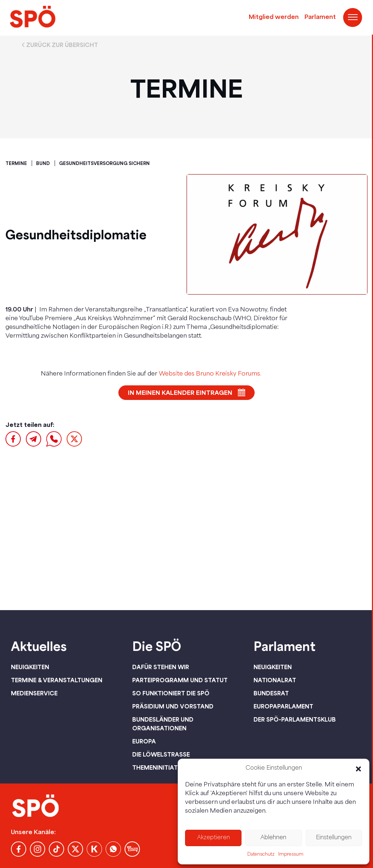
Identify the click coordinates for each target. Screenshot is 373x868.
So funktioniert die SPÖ (171, 693)
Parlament (320, 17)
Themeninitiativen (162, 767)
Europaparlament (283, 706)
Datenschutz (261, 855)
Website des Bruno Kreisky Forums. (210, 374)
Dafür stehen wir (161, 667)
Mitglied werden (274, 17)
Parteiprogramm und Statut (180, 680)
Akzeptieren (213, 838)
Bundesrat (271, 693)
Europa (144, 741)
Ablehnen (273, 838)
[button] (358, 769)
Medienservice (34, 693)
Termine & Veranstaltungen (57, 680)
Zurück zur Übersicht (62, 45)
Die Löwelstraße (161, 754)
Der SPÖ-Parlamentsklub (295, 719)
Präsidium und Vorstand (173, 706)
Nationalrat (275, 680)
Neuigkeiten (30, 667)
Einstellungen (334, 838)
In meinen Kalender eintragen (180, 392)
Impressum (291, 855)
